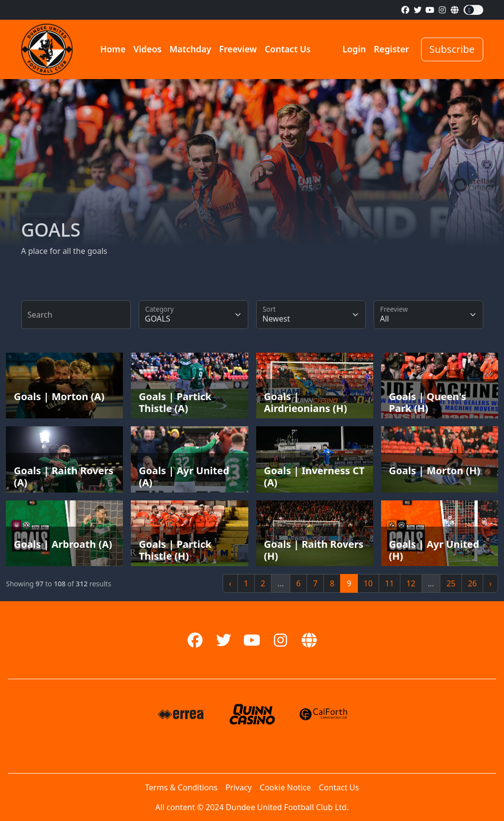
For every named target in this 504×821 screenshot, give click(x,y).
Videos (147, 49)
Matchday (190, 49)
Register (391, 49)
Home (113, 49)
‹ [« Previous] (230, 583)
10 (368, 583)
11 (389, 583)
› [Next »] (490, 583)
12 (411, 583)
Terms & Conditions (181, 787)
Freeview (238, 49)
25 (451, 583)
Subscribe (452, 49)
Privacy (239, 787)
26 (472, 583)
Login (354, 49)
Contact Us (288, 49)
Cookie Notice (285, 787)
